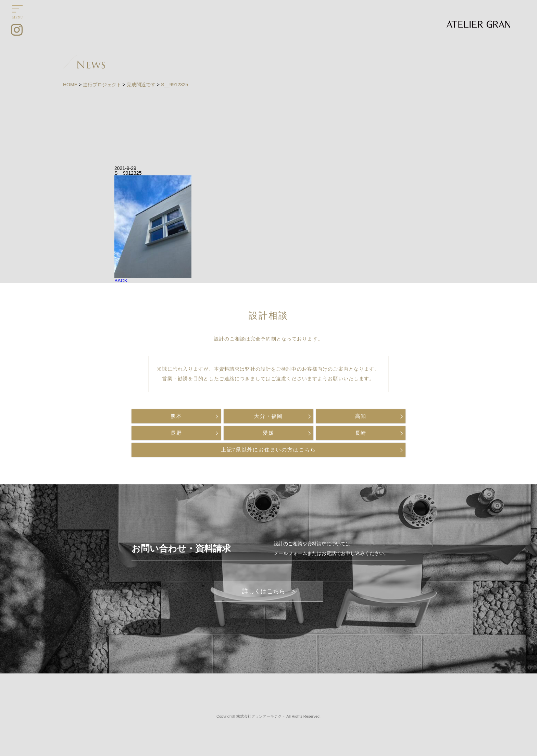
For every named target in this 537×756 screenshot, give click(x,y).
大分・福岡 (268, 416)
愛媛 (268, 433)
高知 (361, 416)
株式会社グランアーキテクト (261, 716)
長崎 (361, 433)
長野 (176, 433)
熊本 (176, 416)
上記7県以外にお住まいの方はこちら (268, 450)
